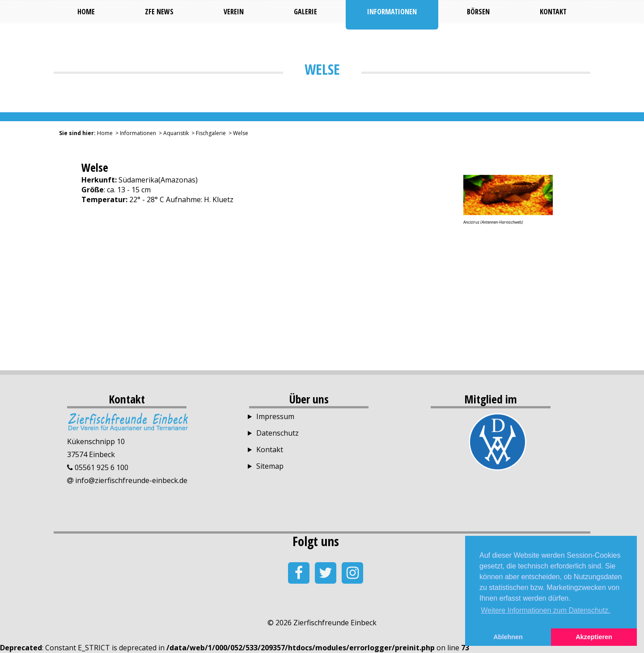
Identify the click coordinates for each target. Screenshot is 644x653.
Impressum (275, 416)
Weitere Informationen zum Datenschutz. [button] (546, 610)
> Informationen (134, 133)
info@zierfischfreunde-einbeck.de (130, 480)
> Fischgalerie (207, 133)
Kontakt (270, 449)
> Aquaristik (172, 133)
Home (105, 133)
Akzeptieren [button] (594, 637)
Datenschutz (278, 433)
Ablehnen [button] (508, 637)
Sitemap (270, 466)
